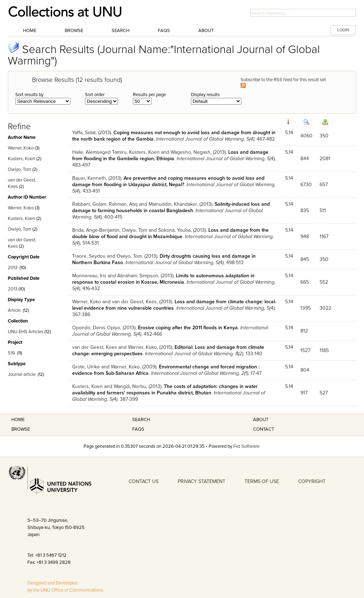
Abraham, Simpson (138, 276)
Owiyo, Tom (20, 169)
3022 (325, 308)
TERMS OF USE (262, 481)
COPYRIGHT (312, 481)
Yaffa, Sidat (84, 133)
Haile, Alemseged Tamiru (99, 152)
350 (324, 136)
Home (30, 31)
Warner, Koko (21, 148)
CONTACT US (144, 481)
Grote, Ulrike (86, 367)
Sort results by (29, 95)
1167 (324, 237)
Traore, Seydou (89, 256)
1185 (324, 350)
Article (14, 310)
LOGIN (343, 30)
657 (324, 185)
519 (11, 353)
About (206, 31)
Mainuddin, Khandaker (173, 204)
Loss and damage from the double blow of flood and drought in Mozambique (170, 233)
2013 (13, 268)
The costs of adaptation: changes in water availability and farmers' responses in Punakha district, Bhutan (165, 390)
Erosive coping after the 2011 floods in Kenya (188, 328)
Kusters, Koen (22, 159)
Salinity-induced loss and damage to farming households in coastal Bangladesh (171, 207)
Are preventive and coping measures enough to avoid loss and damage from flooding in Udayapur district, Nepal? (168, 181)
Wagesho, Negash (191, 152)
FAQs (164, 31)
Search (121, 31)
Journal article (22, 374)
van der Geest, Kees (134, 302)
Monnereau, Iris (89, 276)
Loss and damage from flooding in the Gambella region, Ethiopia (170, 155)
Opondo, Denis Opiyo (96, 328)
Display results (205, 95)
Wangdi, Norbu (130, 386)
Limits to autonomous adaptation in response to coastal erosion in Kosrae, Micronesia (163, 279)
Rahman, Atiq (123, 204)
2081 (325, 159)
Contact (264, 429)
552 (324, 282)
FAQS (138, 429)
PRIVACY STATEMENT (202, 481)
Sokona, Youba (174, 230)
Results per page (149, 95)
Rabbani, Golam (89, 204)
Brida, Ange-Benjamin (96, 230)
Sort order (95, 95)
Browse (74, 31)
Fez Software (246, 446)
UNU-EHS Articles (26, 332)
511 (323, 211)
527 (324, 393)
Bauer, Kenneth (89, 178)
